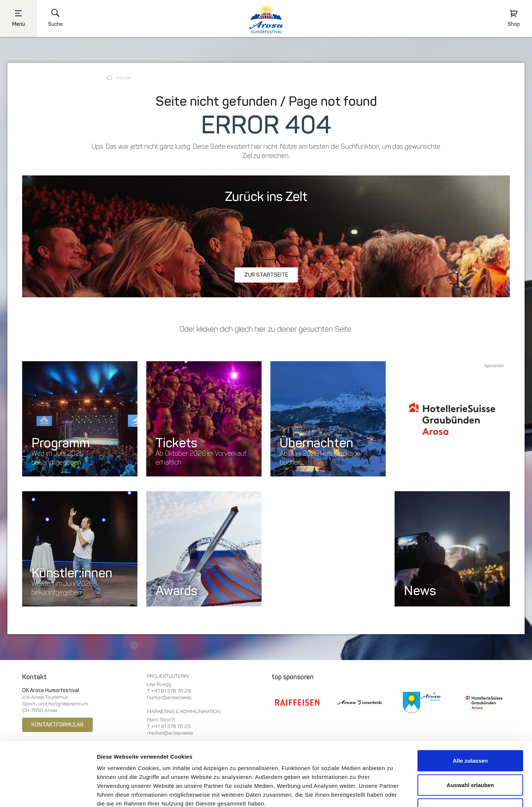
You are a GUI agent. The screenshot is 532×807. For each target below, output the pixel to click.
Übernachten (316, 443)
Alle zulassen (470, 710)
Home (119, 78)
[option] (452, 419)
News (420, 591)
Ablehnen (470, 758)
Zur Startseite (266, 275)
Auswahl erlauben (470, 734)
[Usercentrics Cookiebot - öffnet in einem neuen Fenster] (48, 793)
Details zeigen (388, 792)
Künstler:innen (72, 573)
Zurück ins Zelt (266, 196)
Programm (61, 443)
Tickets (176, 443)
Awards (176, 591)
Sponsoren (494, 366)
